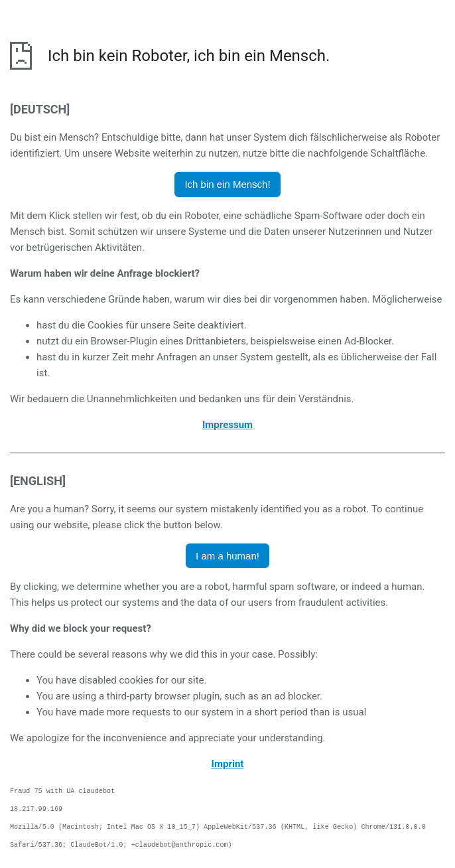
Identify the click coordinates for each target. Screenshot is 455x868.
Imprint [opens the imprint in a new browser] (228, 764)
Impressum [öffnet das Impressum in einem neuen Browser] (227, 425)
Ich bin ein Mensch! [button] (227, 184)
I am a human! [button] (227, 556)
